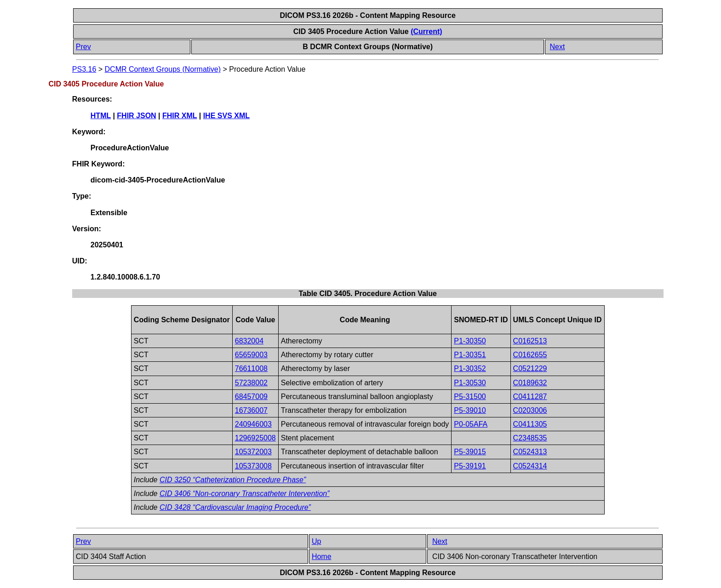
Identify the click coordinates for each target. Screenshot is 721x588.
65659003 (251, 355)
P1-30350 (470, 341)
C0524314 (530, 466)
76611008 (251, 368)
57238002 (251, 383)
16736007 (251, 410)
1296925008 (255, 438)
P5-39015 (470, 452)
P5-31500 (470, 397)
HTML (101, 116)
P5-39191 (470, 466)
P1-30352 (470, 368)
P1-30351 (470, 355)
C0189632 (530, 383)
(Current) (426, 31)
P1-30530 (470, 383)
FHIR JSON (136, 116)
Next (557, 47)
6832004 (249, 341)
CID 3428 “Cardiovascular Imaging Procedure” (235, 507)
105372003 (253, 452)
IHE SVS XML (226, 116)
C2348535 (530, 438)
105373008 (253, 466)
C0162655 (530, 355)
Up (316, 541)
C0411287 (530, 397)
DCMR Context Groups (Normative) (163, 69)
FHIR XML (180, 116)
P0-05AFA (471, 424)
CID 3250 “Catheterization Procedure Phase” (233, 480)
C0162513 (530, 341)
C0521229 (530, 368)
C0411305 (530, 424)
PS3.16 (84, 69)
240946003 (253, 424)
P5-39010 (470, 410)
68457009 (251, 397)
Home (322, 557)
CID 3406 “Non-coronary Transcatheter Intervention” (245, 494)
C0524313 (530, 452)
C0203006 (530, 410)
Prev (83, 47)
